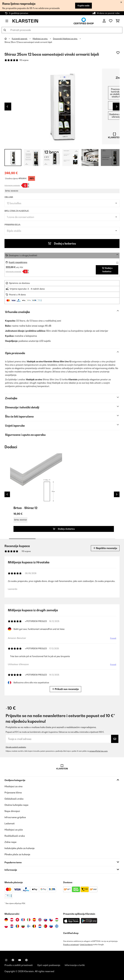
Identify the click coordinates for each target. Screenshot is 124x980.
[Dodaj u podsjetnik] (118, 53)
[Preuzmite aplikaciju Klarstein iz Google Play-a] (89, 921)
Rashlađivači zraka (15, 836)
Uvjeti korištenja (86, 945)
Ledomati (10, 823)
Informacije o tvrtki (75, 965)
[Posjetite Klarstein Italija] (29, 920)
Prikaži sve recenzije (65, 689)
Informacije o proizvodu (12, 185)
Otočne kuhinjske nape (16, 805)
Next (117, 107)
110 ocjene (24, 60)
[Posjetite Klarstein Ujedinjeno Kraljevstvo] (40, 920)
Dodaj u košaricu (62, 244)
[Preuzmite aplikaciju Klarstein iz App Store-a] (71, 921)
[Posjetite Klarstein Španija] (34, 920)
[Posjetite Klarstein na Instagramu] (6, 960)
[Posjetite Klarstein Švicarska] (17, 920)
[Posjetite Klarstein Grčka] (57, 926)
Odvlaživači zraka (14, 799)
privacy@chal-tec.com (99, 751)
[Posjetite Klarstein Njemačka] (6, 920)
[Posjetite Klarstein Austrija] (12, 920)
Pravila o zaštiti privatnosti (19, 965)
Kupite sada (83, 6)
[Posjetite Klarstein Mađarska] (57, 920)
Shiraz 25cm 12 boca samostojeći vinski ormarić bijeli (28, 42)
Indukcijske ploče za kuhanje (20, 848)
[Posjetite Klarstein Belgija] (34, 926)
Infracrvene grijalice (15, 817)
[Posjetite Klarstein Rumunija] (17, 926)
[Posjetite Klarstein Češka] (51, 920)
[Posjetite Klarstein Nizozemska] (40, 926)
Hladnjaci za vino (40, 39)
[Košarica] (118, 21)
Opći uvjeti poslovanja (49, 965)
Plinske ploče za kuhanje (17, 854)
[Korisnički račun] (104, 21)
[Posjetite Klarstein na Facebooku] (13, 960)
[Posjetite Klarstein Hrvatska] (12, 926)
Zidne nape (10, 842)
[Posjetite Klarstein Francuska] (23, 920)
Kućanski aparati (20, 39)
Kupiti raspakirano (18, 262)
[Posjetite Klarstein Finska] (29, 926)
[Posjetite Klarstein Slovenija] (51, 926)
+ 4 (110, 158)
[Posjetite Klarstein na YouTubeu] (20, 960)
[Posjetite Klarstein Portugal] (45, 926)
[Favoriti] (111, 21)
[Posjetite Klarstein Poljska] (6, 926)
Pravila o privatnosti (71, 945)
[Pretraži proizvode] (62, 30)
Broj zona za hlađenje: (17, 211)
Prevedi (113, 638)
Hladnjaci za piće (14, 830)
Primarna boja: (12, 225)
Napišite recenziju (105, 548)
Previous (7, 107)
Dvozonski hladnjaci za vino (65, 39)
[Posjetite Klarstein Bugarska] (23, 926)
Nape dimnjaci (12, 811)
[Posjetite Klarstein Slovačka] (45, 920)
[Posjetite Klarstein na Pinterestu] (26, 960)
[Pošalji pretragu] (5, 30)
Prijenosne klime (13, 793)
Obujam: (9, 197)
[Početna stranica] (8, 39)
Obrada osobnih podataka (16, 747)
